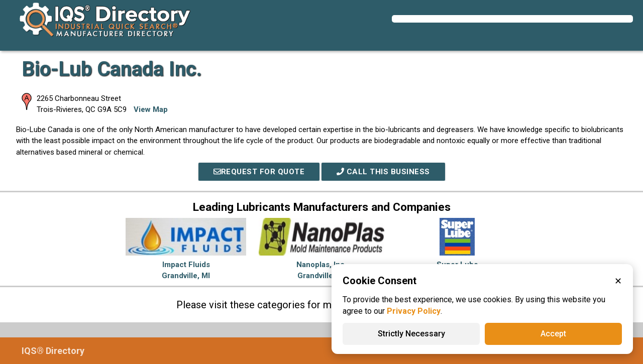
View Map (151, 109)
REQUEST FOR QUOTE (259, 172)
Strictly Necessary (411, 334)
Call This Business (383, 172)
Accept (553, 334)
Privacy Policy (414, 311)
